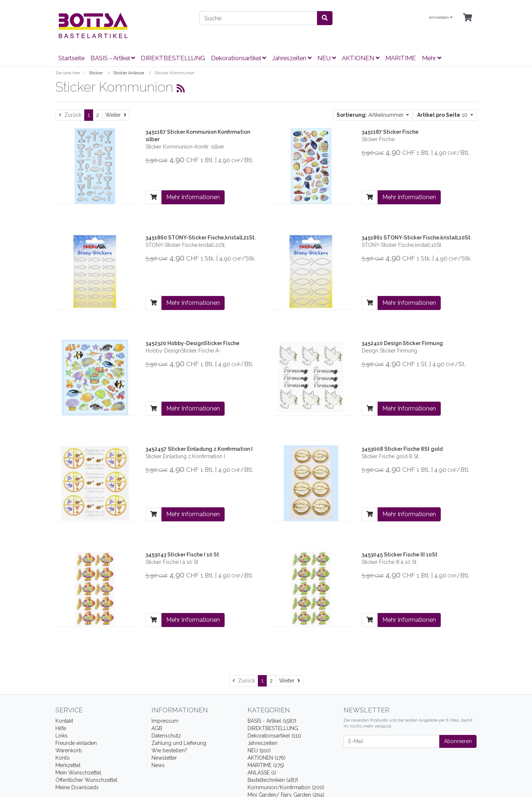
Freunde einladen (76, 743)
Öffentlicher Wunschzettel (86, 780)
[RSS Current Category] (181, 88)
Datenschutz (166, 736)
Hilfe (61, 728)
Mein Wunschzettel (78, 773)
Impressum (165, 721)
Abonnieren (458, 741)
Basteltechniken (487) (273, 780)
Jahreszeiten (292, 58)
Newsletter (164, 758)
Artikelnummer (371, 115)
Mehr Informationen (193, 197)
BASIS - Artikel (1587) (272, 721)
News (158, 765)
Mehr (432, 58)
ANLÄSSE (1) (262, 773)
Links (62, 736)
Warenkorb (69, 750)
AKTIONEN (361, 58)
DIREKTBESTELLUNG (173, 58)
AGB (157, 728)
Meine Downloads (77, 787)
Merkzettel (68, 765)
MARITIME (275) (266, 765)
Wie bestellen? (169, 750)
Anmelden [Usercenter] (441, 18)
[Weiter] (116, 115)
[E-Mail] (392, 741)
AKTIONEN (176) (267, 758)
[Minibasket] (468, 18)
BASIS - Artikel (113, 58)
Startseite (71, 58)
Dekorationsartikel (238, 58)
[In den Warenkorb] (154, 197)
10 (443, 115)
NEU (327, 58)
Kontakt (64, 721)
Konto (63, 758)
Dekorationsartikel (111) (274, 736)
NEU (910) (259, 750)
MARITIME (401, 58)
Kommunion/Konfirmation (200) (286, 787)
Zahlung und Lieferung (179, 743)
